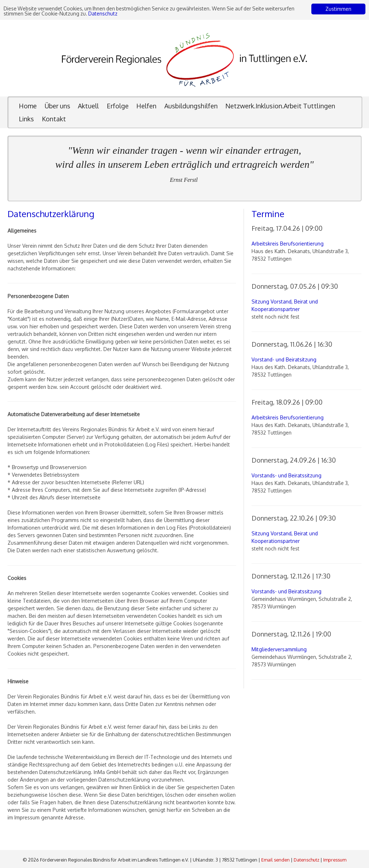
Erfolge (118, 106)
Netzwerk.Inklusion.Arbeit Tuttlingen (280, 106)
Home (28, 106)
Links (26, 119)
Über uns (57, 106)
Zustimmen (338, 9)
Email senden (275, 860)
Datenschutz (105, 14)
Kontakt (54, 119)
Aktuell (88, 106)
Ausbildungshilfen (191, 106)
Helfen (146, 106)
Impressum (335, 860)
